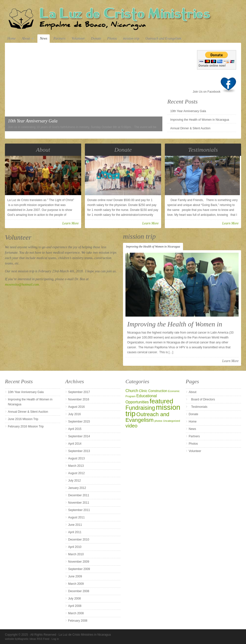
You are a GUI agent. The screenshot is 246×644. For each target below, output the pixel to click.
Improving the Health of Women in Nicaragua (200, 120)
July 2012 (74, 481)
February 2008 (78, 621)
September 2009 (79, 569)
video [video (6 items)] (131, 426)
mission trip (131, 38)
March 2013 (76, 466)
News (44, 38)
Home (11, 38)
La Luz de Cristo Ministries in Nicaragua (123, 18)
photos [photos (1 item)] (158, 421)
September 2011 (79, 510)
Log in (55, 639)
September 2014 (79, 436)
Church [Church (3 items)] (132, 391)
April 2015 (75, 429)
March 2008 (76, 613)
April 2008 (75, 606)
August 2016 (76, 407)
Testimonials (199, 407)
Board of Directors (203, 399)
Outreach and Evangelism (164, 38)
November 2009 (79, 562)
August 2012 (76, 473)
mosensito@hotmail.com (22, 285)
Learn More (70, 223)
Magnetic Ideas (27, 639)
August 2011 (76, 517)
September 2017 (79, 392)
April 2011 (75, 532)
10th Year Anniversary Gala (188, 111)
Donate (96, 38)
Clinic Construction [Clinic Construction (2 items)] (153, 391)
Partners (59, 38)
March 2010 (76, 554)
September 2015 (79, 422)
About (26, 39)
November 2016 (79, 399)
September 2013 (79, 451)
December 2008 (79, 591)
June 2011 (75, 525)
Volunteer (78, 38)
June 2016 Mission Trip (23, 419)
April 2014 (75, 444)
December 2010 (79, 540)
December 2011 (79, 495)
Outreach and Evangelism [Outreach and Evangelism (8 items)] (147, 417)
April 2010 (75, 547)
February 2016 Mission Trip (26, 426)
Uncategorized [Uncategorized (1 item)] (172, 421)
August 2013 (76, 458)
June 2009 (75, 576)
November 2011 (79, 503)
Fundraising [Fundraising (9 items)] (140, 408)
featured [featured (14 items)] (161, 401)
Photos (112, 38)
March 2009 (76, 584)
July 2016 (74, 414)
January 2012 (77, 488)
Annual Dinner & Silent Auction (190, 128)
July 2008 (74, 599)
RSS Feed (43, 639)
